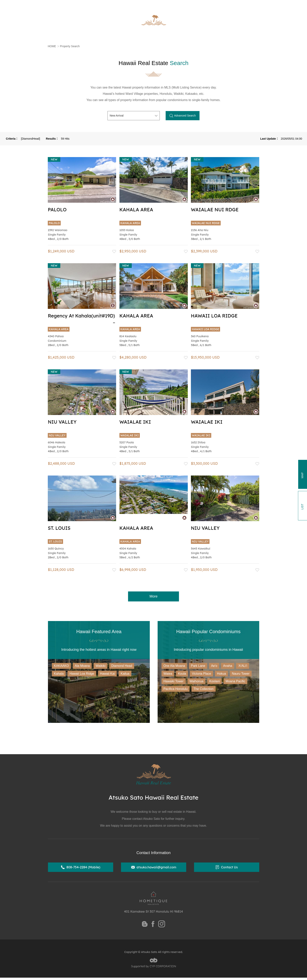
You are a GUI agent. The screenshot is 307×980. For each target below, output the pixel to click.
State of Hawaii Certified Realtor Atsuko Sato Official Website (95, 5)
